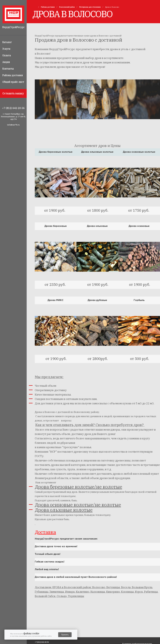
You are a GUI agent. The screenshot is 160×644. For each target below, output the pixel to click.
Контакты (8, 69)
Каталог (7, 42)
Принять (65, 635)
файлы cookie (31, 633)
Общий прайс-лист (13, 82)
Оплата (7, 55)
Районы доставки (13, 75)
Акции (6, 62)
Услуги (6, 49)
